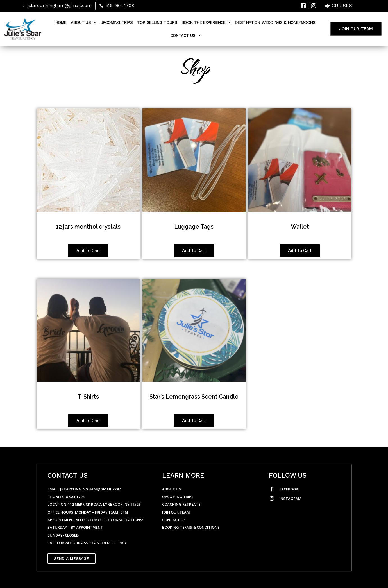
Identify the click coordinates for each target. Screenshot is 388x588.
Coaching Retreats (181, 504)
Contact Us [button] (185, 35)
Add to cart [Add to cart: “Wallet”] (300, 251)
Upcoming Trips (116, 22)
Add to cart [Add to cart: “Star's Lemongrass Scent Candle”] (194, 421)
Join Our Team (176, 512)
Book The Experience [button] (206, 22)
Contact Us (174, 520)
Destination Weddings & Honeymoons (275, 22)
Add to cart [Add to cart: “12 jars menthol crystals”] (88, 251)
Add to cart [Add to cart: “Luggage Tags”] (194, 251)
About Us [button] (83, 22)
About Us (172, 489)
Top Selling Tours (157, 22)
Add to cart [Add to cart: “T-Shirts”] (88, 421)
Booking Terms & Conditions (191, 527)
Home (61, 22)
